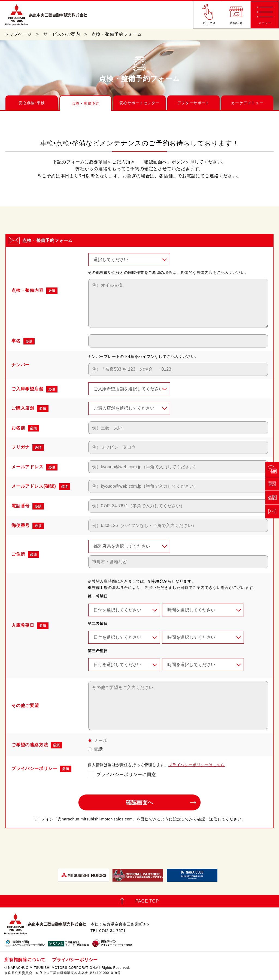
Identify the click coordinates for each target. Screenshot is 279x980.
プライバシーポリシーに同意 (126, 774)
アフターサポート (193, 103)
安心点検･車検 (32, 103)
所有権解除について (25, 960)
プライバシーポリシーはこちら (197, 765)
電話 (98, 749)
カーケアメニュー (247, 103)
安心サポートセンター (139, 103)
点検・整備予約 (86, 103)
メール (101, 740)
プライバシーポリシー (75, 960)
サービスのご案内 (62, 34)
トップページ (18, 34)
